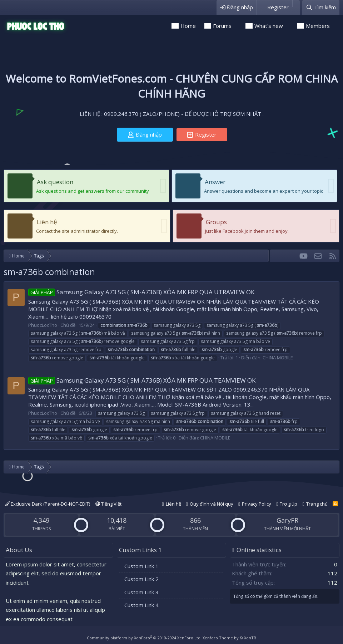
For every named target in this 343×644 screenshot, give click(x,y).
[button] (237, 26)
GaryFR (287, 520)
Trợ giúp (289, 504)
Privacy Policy (257, 504)
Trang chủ (317, 504)
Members (318, 26)
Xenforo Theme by (229, 638)
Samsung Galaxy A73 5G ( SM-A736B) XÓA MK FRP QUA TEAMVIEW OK (142, 380)
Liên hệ (47, 222)
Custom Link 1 (141, 566)
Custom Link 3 (141, 592)
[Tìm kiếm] (321, 7)
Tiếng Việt (108, 504)
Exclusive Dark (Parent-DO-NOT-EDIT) (48, 504)
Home (188, 26)
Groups (216, 222)
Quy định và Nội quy (212, 504)
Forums (222, 26)
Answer (215, 182)
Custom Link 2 (141, 579)
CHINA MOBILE (278, 358)
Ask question (55, 182)
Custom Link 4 (141, 605)
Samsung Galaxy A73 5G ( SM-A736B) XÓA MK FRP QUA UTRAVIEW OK (141, 292)
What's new (269, 26)
